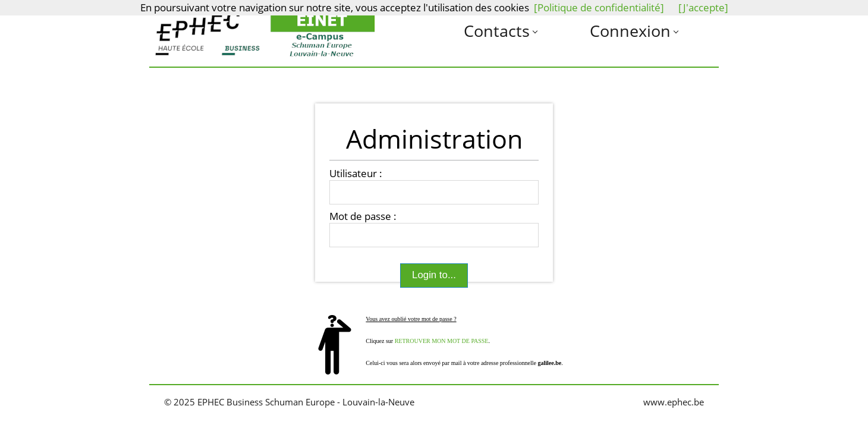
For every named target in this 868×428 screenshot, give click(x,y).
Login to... (434, 276)
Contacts (497, 31)
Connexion (630, 31)
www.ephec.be (674, 402)
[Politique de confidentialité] (599, 7)
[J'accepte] (703, 7)
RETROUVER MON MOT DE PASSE (442, 341)
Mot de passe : (363, 217)
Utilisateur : (356, 174)
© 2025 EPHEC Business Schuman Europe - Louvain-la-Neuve (289, 402)
